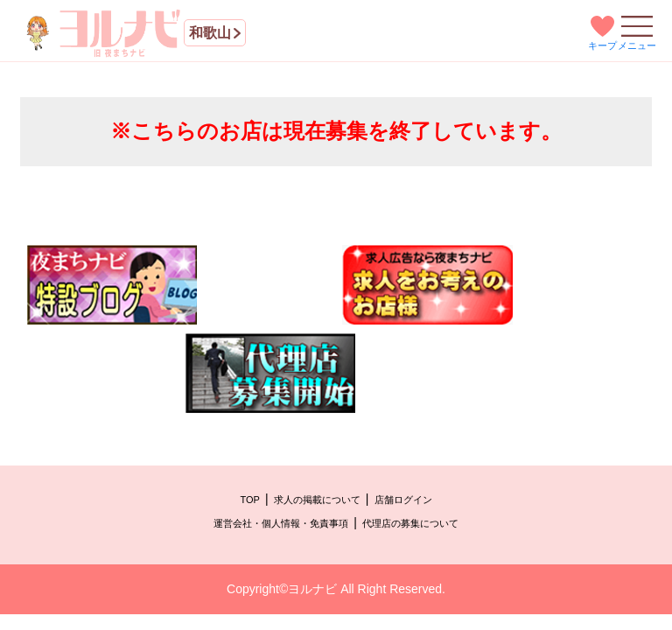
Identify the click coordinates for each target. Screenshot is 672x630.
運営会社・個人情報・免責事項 (281, 523)
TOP (249, 500)
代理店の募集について (410, 523)
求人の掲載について (317, 500)
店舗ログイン (403, 500)
